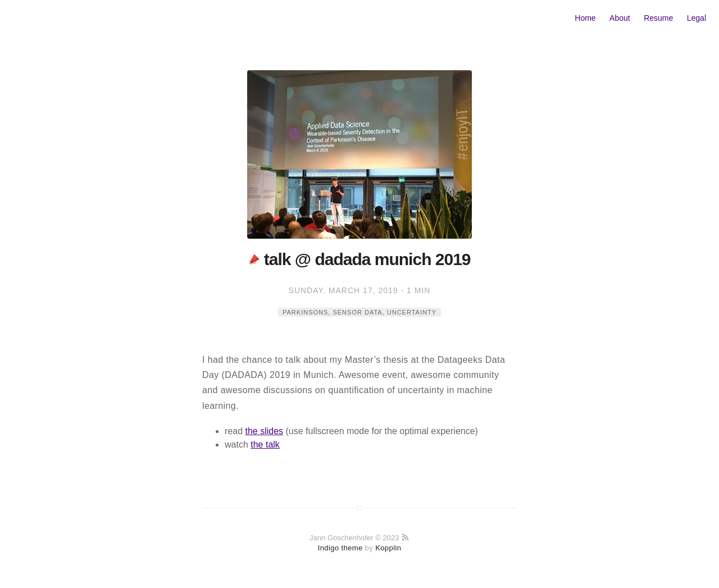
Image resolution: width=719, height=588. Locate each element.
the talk (265, 445)
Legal (697, 18)
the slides (264, 431)
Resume (658, 18)
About (620, 18)
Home (585, 18)
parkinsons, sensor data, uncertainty (359, 312)
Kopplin (388, 548)
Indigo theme (340, 548)
